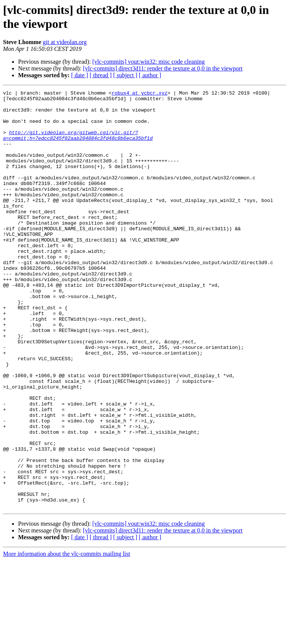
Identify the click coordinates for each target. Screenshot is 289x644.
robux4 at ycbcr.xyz (140, 94)
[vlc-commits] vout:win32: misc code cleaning (148, 62)
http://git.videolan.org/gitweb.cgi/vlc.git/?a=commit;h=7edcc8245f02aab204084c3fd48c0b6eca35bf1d (78, 145)
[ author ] (150, 75)
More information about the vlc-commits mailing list (67, 637)
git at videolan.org (65, 42)
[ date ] (80, 75)
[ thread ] (101, 75)
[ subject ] (125, 75)
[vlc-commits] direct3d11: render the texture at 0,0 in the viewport (163, 68)
